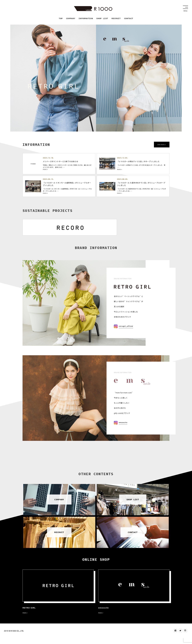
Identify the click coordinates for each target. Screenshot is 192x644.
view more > (161, 145)
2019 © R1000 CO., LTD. (14, 637)
